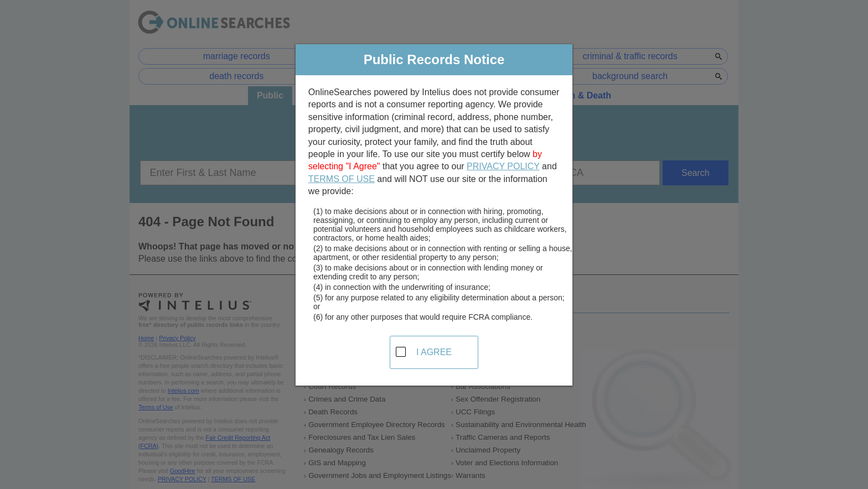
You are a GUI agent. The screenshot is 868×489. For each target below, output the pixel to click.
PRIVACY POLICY (503, 166)
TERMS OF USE (342, 179)
